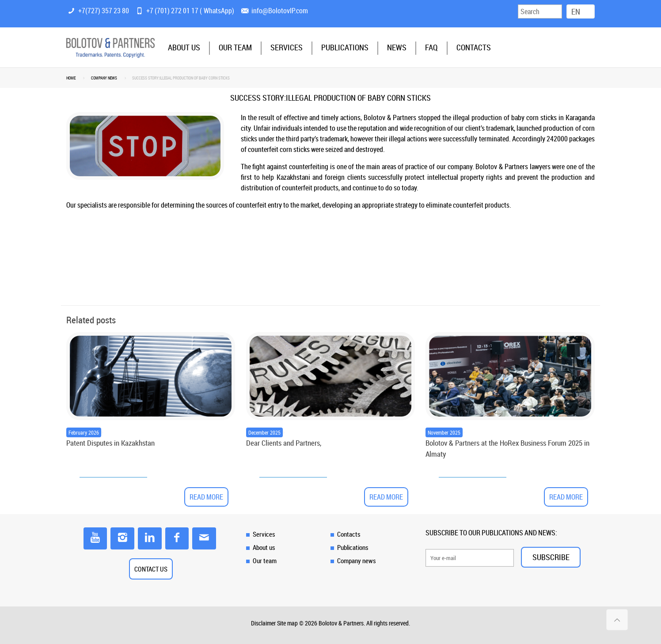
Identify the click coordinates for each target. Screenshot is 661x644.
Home (71, 78)
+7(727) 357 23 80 (104, 11)
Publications (353, 547)
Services (264, 534)
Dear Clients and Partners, (284, 443)
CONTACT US (151, 569)
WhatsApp (218, 11)
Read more (206, 497)
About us (264, 547)
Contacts (349, 534)
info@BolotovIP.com (280, 11)
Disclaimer (263, 623)
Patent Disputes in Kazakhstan (110, 443)
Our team (265, 561)
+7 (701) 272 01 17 (172, 11)
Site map (287, 623)
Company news (104, 78)
